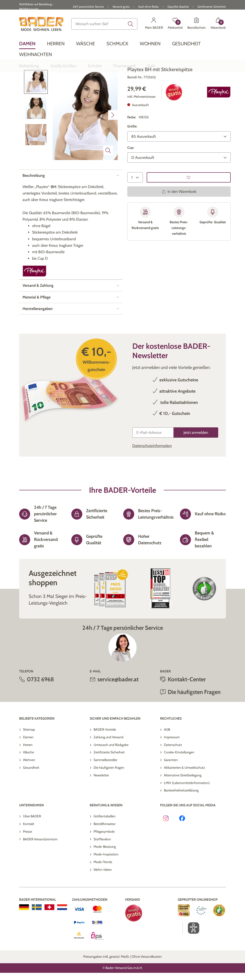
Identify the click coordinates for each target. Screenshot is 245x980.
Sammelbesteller (105, 791)
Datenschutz (173, 776)
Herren (28, 776)
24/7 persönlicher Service (88, 7)
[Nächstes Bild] (113, 147)
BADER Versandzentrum (40, 871)
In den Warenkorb (179, 223)
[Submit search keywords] (131, 24)
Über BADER (32, 848)
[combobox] (104, 24)
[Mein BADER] (154, 24)
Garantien (171, 791)
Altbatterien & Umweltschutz (184, 799)
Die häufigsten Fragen (194, 724)
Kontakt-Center (187, 711)
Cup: (131, 179)
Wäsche (28, 784)
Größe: (132, 158)
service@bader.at (118, 711)
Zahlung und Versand (109, 769)
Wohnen (29, 791)
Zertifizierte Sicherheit (109, 784)
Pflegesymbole (104, 863)
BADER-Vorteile (105, 761)
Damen (28, 769)
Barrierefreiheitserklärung (181, 822)
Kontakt (29, 855)
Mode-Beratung (105, 878)
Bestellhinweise (104, 855)
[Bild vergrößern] (108, 182)
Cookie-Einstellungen (179, 784)
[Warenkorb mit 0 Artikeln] (218, 24)
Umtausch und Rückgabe (111, 776)
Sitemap (29, 761)
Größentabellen (105, 848)
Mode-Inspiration (106, 886)
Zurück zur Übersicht (42, 87)
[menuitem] (27, 44)
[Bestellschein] (197, 24)
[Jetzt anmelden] (196, 464)
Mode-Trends (103, 894)
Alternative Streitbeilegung (183, 807)
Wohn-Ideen (103, 901)
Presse (28, 863)
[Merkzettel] (175, 24)
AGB (167, 761)
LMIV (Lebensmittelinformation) (187, 814)
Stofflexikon (102, 871)
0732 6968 (40, 711)
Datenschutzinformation (152, 477)
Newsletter (101, 807)
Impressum (172, 769)
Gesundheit (31, 799)
